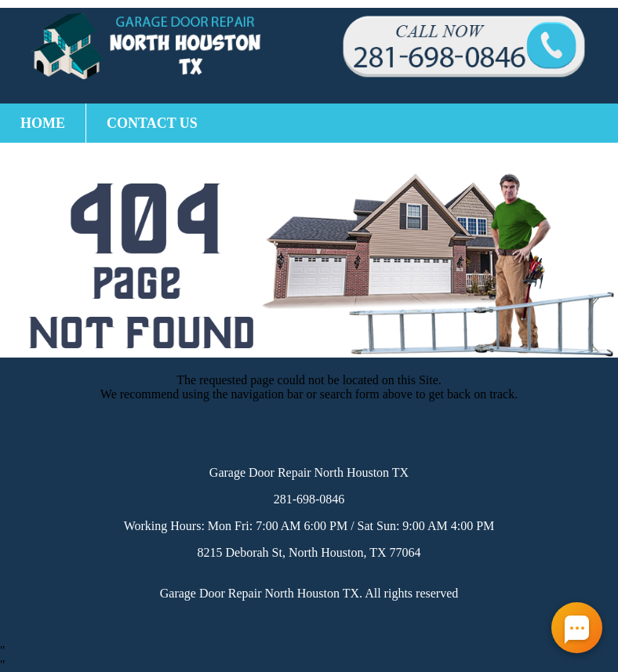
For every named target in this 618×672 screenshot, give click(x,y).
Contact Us (152, 123)
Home (43, 123)
